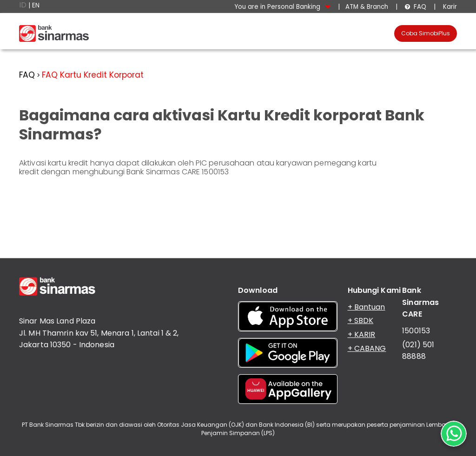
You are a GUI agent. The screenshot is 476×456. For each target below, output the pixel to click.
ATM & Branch (367, 7)
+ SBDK (361, 321)
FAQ (415, 7)
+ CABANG (367, 348)
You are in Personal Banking (283, 7)
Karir (449, 7)
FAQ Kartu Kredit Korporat (93, 75)
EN (36, 5)
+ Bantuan (367, 307)
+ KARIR (362, 334)
